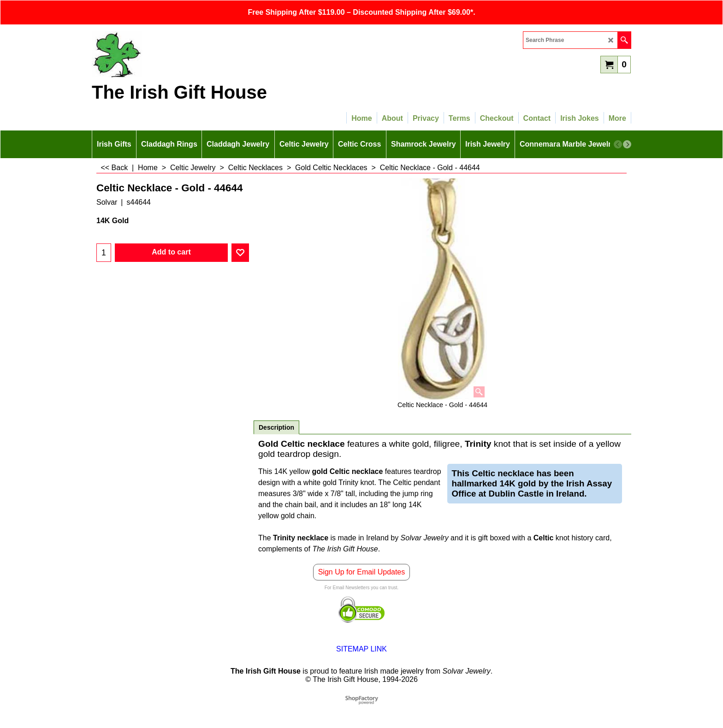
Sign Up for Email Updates (362, 572)
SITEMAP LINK (361, 649)
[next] (627, 144)
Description (276, 427)
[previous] (618, 144)
